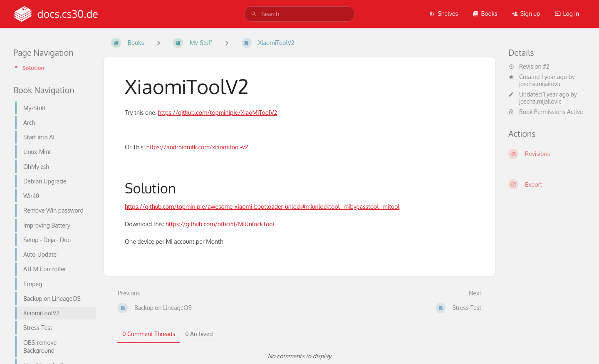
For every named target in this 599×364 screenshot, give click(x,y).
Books (485, 14)
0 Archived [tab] (199, 334)
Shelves (444, 14)
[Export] (547, 184)
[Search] (254, 14)
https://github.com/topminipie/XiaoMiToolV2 (218, 113)
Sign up (526, 14)
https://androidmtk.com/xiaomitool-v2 (197, 147)
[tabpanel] (299, 356)
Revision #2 (529, 67)
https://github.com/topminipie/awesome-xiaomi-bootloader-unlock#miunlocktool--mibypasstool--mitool (262, 207)
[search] (299, 14)
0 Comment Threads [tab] (149, 334)
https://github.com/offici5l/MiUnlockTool (220, 224)
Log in (567, 14)
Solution (33, 68)
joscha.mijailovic (540, 84)
